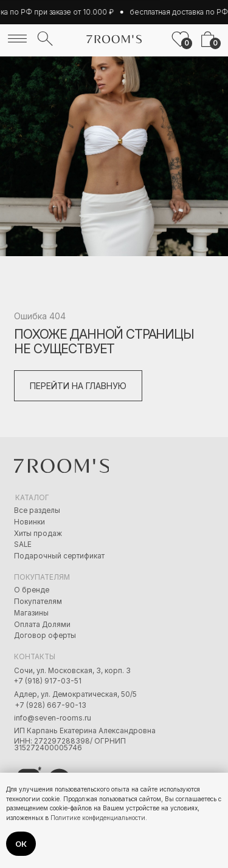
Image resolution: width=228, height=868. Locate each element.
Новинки (29, 522)
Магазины (31, 613)
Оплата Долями (42, 625)
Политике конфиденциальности (98, 818)
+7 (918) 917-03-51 (48, 681)
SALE (23, 544)
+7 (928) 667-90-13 (51, 705)
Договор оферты (45, 636)
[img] (17, 39)
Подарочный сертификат (59, 556)
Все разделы (37, 510)
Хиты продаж (38, 534)
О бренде (32, 590)
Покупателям (38, 602)
